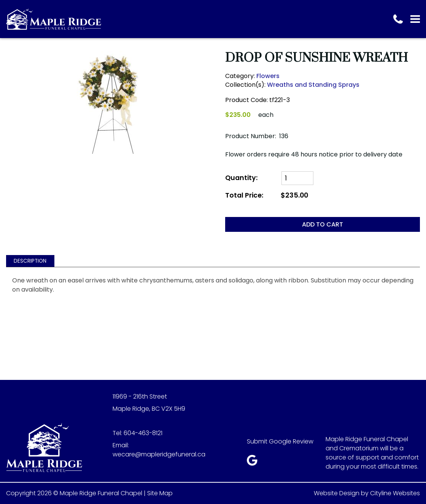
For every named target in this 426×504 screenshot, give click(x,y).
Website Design (337, 493)
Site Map (160, 493)
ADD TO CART (323, 224)
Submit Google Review (280, 441)
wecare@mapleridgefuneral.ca (159, 454)
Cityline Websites (395, 493)
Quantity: (241, 178)
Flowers (268, 76)
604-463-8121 (143, 433)
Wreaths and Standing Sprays (313, 85)
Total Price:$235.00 (267, 195)
